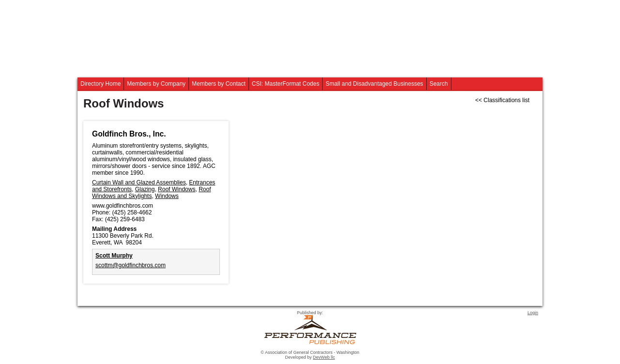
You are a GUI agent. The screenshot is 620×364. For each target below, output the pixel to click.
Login (533, 313)
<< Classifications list (502, 100)
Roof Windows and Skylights (152, 193)
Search (439, 84)
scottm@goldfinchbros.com (131, 265)
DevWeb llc (324, 357)
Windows (167, 196)
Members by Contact (219, 84)
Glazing (145, 189)
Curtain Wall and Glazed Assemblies (139, 182)
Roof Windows (177, 189)
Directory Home (101, 84)
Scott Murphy (114, 256)
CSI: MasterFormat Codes (286, 84)
